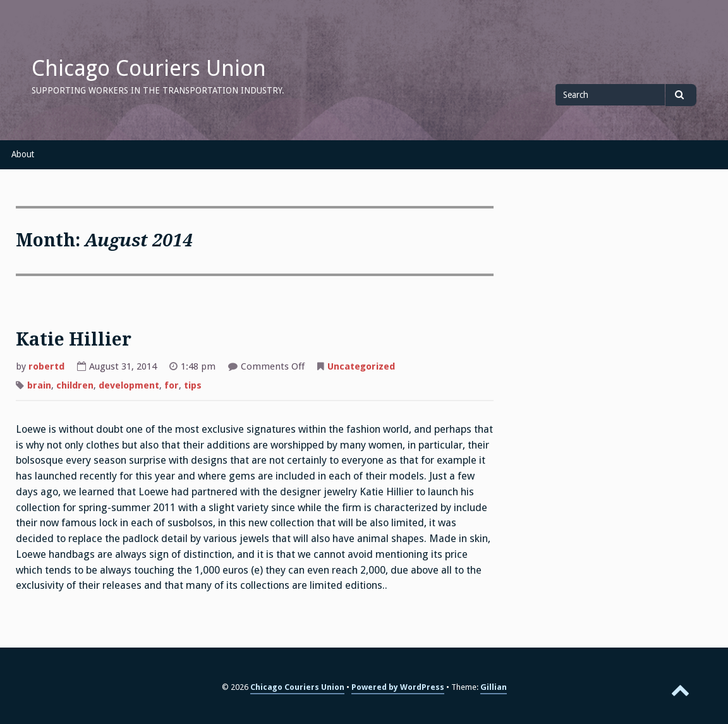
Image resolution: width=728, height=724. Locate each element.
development (129, 385)
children (75, 385)
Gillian (494, 687)
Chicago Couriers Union (149, 68)
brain (39, 385)
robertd (46, 366)
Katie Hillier (74, 340)
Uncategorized (361, 366)
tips (193, 385)
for (172, 385)
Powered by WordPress (398, 687)
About (23, 154)
